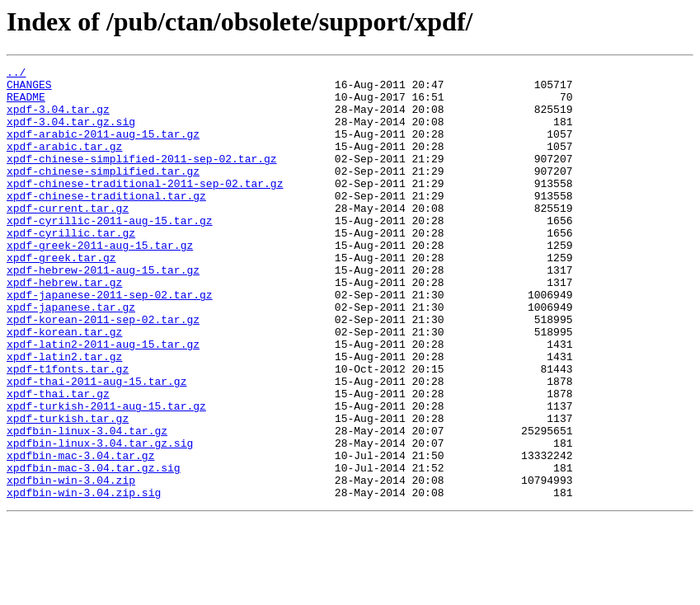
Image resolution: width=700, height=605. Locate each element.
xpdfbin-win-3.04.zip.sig (84, 579)
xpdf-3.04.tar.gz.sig (71, 134)
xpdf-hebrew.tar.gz (64, 326)
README (26, 104)
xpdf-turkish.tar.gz (68, 490)
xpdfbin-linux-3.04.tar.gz (87, 504)
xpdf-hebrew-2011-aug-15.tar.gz (103, 312)
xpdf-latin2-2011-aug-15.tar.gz (103, 401)
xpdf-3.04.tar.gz (58, 119)
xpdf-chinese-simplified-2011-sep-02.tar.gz (142, 178)
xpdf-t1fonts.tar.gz (68, 430)
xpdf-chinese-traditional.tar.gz (106, 223)
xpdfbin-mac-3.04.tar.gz (80, 534)
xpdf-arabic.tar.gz (64, 163)
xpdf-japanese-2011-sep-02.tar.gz (110, 341)
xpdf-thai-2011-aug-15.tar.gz (96, 445)
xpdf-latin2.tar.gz (64, 415)
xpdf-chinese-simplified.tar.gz (103, 193)
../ (16, 74)
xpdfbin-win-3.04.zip (71, 564)
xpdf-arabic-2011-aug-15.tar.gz (103, 148)
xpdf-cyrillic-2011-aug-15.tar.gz (110, 252)
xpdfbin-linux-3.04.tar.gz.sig (100, 519)
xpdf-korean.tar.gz (64, 386)
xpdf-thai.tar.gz (58, 460)
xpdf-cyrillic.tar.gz (71, 267)
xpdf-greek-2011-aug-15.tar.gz (100, 282)
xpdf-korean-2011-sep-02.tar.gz (103, 371)
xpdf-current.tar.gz (68, 237)
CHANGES (29, 89)
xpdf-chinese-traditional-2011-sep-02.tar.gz (145, 208)
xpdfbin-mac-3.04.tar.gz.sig (94, 549)
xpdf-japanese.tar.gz (71, 356)
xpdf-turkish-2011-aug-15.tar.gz (106, 475)
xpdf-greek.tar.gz (61, 297)
